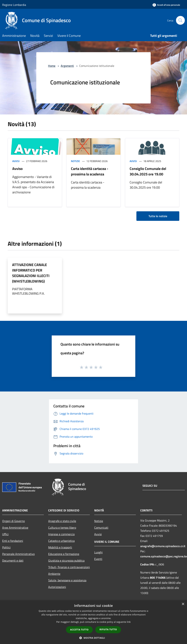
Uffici (5, 534)
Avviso (18, 169)
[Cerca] (180, 20)
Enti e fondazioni (13, 541)
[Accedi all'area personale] (166, 5)
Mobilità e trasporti (60, 547)
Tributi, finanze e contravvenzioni (69, 567)
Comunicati (101, 528)
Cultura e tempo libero (62, 528)
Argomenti (67, 66)
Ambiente (54, 574)
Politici (6, 547)
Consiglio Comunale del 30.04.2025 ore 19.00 (148, 171)
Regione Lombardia (14, 5)
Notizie (75, 161)
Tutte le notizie (158, 216)
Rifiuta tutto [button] (108, 629)
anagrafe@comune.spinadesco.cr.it (163, 546)
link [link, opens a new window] (129, 622)
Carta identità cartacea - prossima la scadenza (90, 171)
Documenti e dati (13, 561)
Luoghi (98, 552)
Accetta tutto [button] (79, 630)
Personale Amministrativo (18, 554)
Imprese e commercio (61, 534)
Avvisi (16, 161)
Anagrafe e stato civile (62, 521)
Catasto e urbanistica (61, 541)
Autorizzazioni (57, 587)
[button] (93, 638)
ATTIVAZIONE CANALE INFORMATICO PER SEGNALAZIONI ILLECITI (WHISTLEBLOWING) (31, 273)
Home (52, 66)
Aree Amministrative (15, 528)
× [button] (183, 604)
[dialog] (93, 622)
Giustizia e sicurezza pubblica (66, 561)
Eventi (98, 559)
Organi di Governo (13, 521)
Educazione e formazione (64, 554)
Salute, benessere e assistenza (67, 580)
